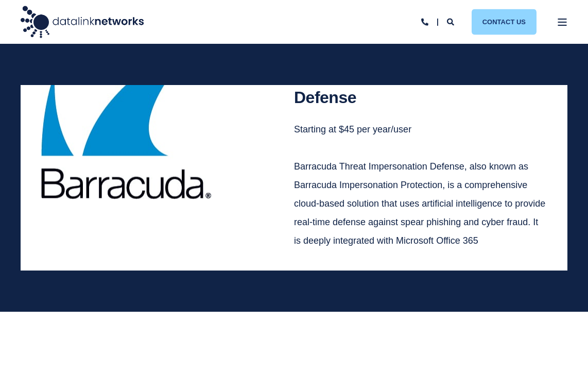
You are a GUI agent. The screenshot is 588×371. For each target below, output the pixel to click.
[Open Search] (452, 21)
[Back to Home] (82, 22)
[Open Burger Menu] (562, 22)
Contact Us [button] (504, 21)
